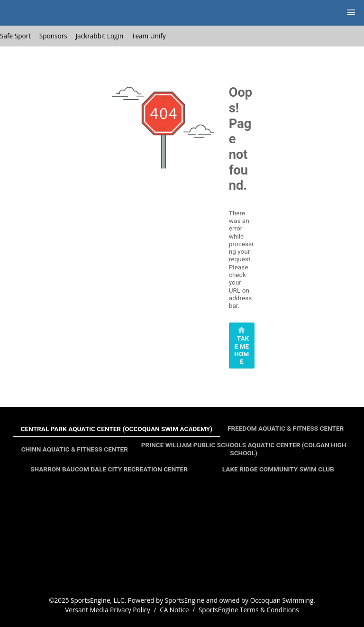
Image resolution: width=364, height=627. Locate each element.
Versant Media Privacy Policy (108, 610)
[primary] (242, 346)
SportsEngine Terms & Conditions (249, 610)
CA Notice (174, 610)
